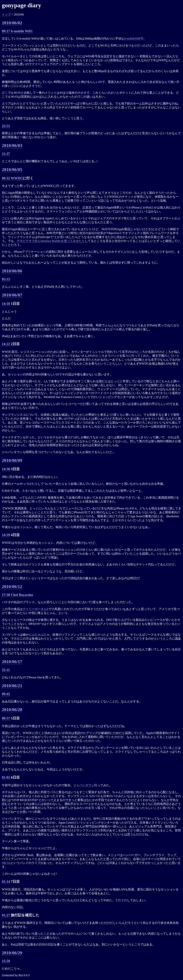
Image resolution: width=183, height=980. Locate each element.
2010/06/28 (12, 710)
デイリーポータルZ (36, 609)
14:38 (6, 469)
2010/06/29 (12, 953)
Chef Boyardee (22, 595)
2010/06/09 (12, 460)
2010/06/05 (12, 169)
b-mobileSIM (132, 39)
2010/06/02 (12, 23)
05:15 (6, 279)
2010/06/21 (12, 686)
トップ (6, 14)
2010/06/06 (12, 271)
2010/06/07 (12, 295)
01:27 (6, 915)
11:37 (6, 154)
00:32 (6, 178)
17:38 (6, 595)
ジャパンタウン (84, 785)
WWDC (17, 178)
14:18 (6, 304)
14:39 (6, 535)
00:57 (6, 718)
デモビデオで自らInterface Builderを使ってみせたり (51, 241)
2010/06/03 (12, 145)
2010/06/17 (12, 662)
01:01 (6, 777)
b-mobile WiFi (22, 31)
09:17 (6, 31)
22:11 (6, 670)
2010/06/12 (12, 587)
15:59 (6, 961)
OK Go (6, 863)
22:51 (6, 126)
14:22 (6, 344)
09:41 (6, 694)
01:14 (6, 882)
